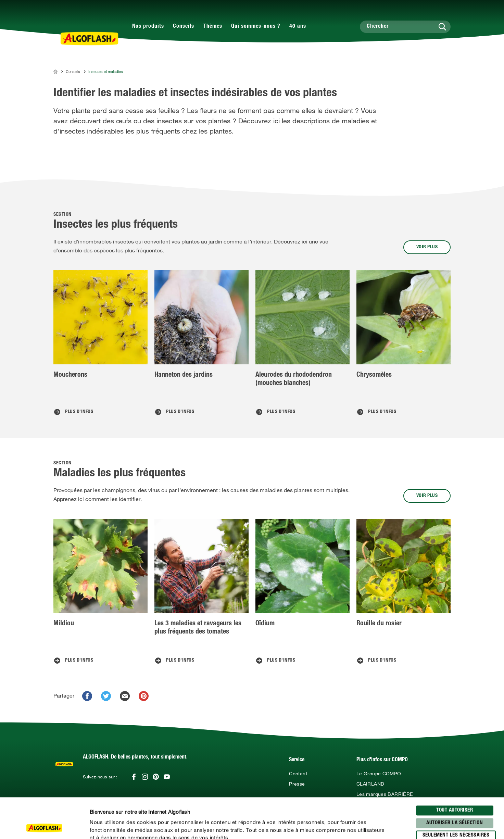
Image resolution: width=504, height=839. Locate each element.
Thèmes (213, 27)
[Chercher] (405, 27)
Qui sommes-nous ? (256, 27)
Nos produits (148, 27)
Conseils (184, 27)
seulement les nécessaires (456, 795)
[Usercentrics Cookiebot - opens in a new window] (44, 826)
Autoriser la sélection (455, 783)
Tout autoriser (455, 770)
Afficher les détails (368, 826)
